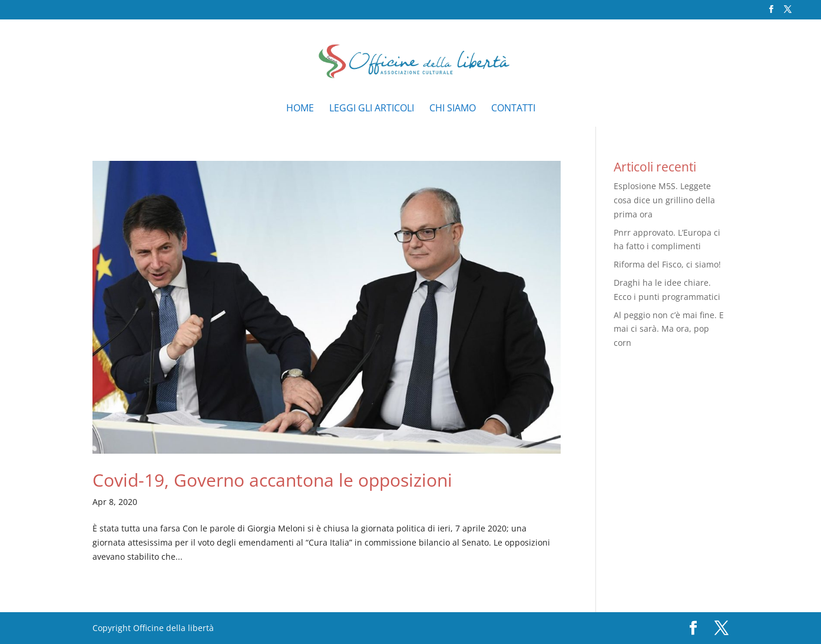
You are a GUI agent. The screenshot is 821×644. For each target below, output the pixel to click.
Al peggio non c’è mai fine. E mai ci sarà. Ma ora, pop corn (669, 329)
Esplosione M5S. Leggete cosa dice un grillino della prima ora (664, 200)
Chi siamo (453, 109)
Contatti (513, 109)
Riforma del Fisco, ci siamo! (667, 264)
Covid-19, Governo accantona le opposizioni (272, 480)
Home (300, 109)
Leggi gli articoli (372, 109)
